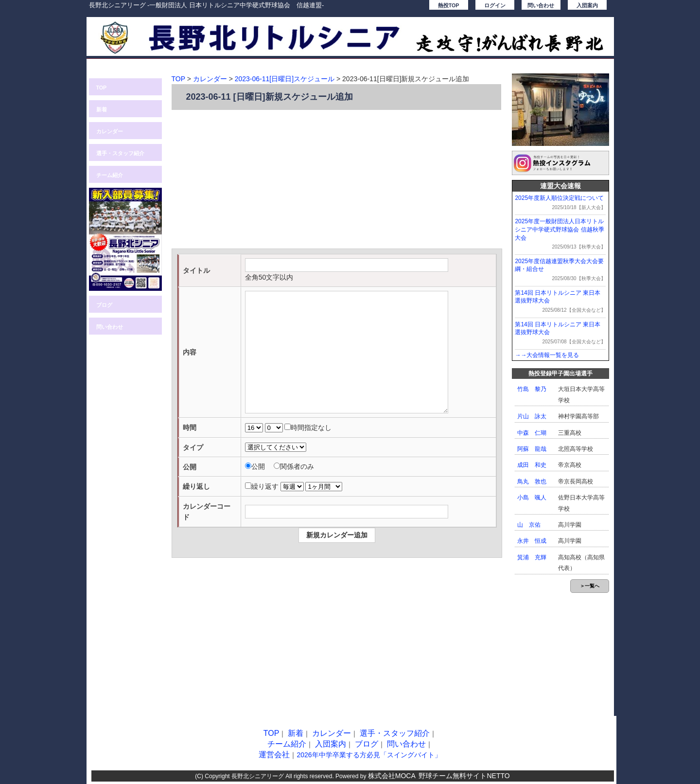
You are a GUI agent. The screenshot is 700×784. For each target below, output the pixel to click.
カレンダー (110, 131)
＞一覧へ (590, 586)
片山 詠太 (532, 416)
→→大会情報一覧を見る (547, 355)
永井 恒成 (532, 541)
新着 (102, 109)
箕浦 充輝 (532, 557)
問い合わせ (541, 5)
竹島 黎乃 (532, 389)
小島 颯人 (532, 498)
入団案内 (587, 5)
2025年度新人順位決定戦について (559, 198)
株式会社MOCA (392, 776)
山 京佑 (529, 525)
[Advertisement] (337, 180)
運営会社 (274, 755)
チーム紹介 (110, 175)
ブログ (104, 305)
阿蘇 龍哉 (532, 449)
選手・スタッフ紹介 (120, 153)
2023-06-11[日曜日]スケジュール (285, 79)
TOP (102, 88)
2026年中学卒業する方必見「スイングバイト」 (369, 755)
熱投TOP (449, 5)
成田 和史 (532, 465)
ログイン (495, 5)
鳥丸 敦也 (532, 481)
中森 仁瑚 (532, 433)
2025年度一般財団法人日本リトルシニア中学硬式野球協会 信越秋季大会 (559, 230)
